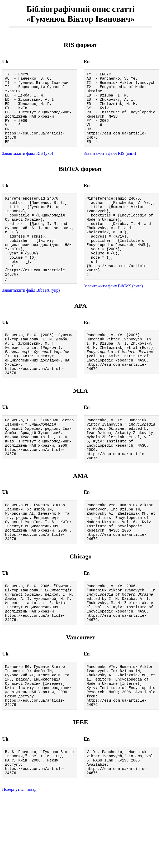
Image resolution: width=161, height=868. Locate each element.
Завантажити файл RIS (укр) (28, 167)
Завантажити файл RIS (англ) (110, 167)
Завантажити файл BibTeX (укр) (31, 319)
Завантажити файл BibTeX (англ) (113, 314)
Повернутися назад (19, 861)
